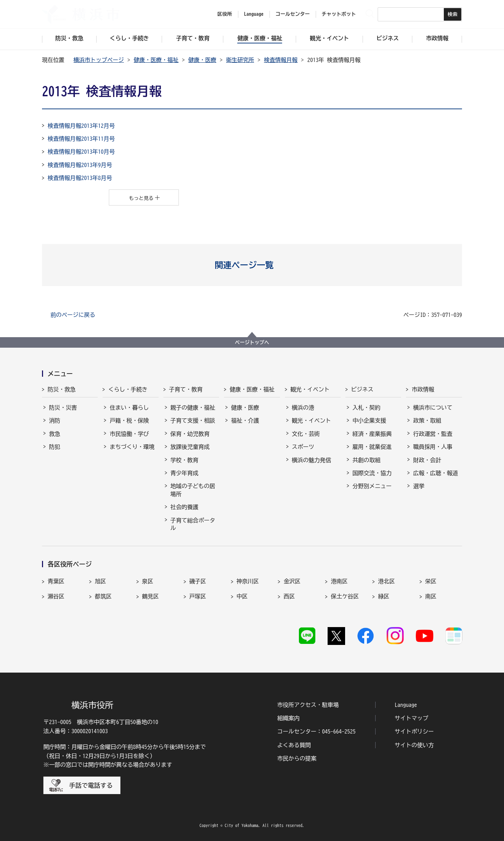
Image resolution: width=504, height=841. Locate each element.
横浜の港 (303, 408)
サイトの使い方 (414, 745)
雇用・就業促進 (372, 447)
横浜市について (433, 408)
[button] (252, 265)
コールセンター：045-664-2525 (316, 731)
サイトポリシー (414, 731)
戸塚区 (198, 596)
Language (406, 705)
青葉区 (56, 581)
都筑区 (103, 596)
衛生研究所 (240, 60)
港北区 (386, 581)
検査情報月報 (281, 60)
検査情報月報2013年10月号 (81, 152)
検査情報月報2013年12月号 (81, 126)
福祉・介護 (245, 420)
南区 (431, 596)
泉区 (148, 581)
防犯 (55, 447)
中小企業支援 (369, 420)
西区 (289, 596)
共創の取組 (366, 460)
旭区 (100, 581)
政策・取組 (427, 420)
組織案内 (288, 718)
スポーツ (303, 447)
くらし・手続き (128, 389)
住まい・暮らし (129, 408)
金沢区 (292, 581)
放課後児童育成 (190, 447)
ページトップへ (252, 342)
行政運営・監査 (433, 434)
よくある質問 (294, 745)
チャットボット (339, 14)
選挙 (419, 486)
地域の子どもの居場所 (193, 490)
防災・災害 (63, 408)
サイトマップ (412, 718)
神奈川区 (248, 581)
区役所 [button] (225, 14)
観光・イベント (310, 389)
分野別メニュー (372, 486)
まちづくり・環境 (132, 447)
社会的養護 (184, 507)
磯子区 (198, 581)
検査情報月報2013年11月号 (81, 139)
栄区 (431, 581)
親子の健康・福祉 (193, 408)
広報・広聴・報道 (435, 473)
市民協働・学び (129, 434)
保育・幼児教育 (190, 434)
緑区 (384, 596)
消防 (55, 420)
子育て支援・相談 (193, 420)
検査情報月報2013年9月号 (80, 165)
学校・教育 (184, 460)
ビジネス (362, 389)
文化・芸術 (306, 434)
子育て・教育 (186, 389)
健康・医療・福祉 (156, 60)
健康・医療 (202, 60)
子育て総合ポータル (193, 524)
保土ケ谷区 (345, 596)
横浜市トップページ (99, 60)
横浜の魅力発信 (311, 460)
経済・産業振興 (372, 434)
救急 (55, 434)
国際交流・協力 (372, 473)
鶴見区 (150, 596)
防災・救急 (62, 389)
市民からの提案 (297, 758)
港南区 (339, 581)
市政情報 (423, 389)
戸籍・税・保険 (129, 420)
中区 (242, 596)
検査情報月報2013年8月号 (80, 178)
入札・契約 (366, 408)
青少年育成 (184, 473)
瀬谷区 (56, 596)
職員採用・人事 (433, 447)
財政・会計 (427, 460)
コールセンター (293, 14)
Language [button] (254, 14)
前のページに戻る (73, 315)
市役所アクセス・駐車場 (308, 705)
